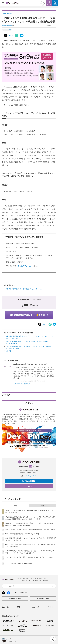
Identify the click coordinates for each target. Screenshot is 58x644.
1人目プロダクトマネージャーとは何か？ (19, 564)
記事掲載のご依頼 (15, 598)
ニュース (5, 608)
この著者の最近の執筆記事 (22, 384)
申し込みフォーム (24, 266)
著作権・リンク (13, 641)
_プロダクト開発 (7, 30)
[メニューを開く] (3, 3)
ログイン (29, 486)
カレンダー (36, 608)
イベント (50, 608)
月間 (42, 506)
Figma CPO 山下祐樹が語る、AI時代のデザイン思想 (22, 534)
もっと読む (8, 351)
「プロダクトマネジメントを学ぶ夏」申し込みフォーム (24, 289)
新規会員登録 (29, 481)
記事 (20, 607)
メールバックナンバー (29, 476)
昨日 (16, 506)
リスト (11, 35)
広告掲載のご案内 (43, 598)
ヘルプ (10, 639)
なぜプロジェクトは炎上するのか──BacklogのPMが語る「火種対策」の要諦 (30, 530)
